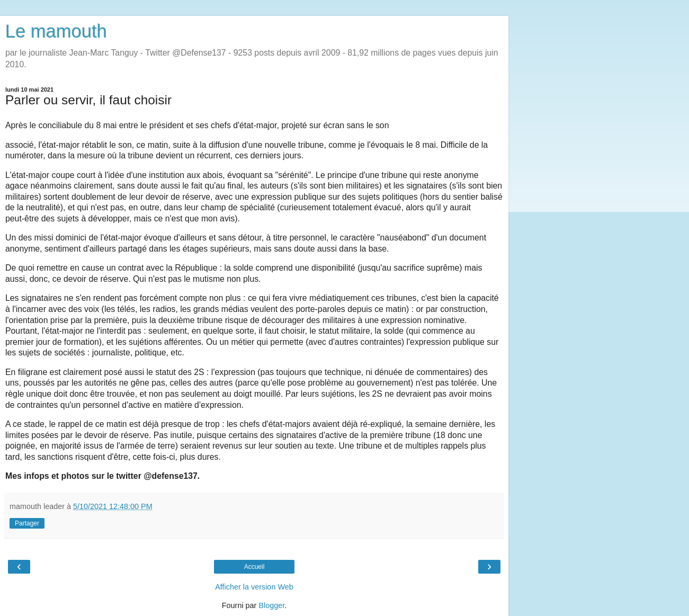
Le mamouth (56, 31)
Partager (27, 523)
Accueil (254, 567)
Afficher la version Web (254, 587)
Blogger (271, 605)
